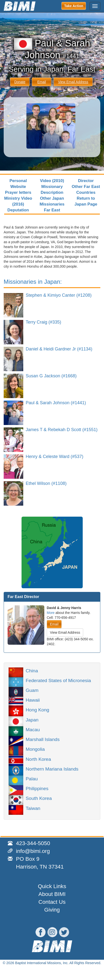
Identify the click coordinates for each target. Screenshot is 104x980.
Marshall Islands (43, 739)
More (51, 613)
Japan (53, 69)
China (32, 670)
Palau (32, 778)
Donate (20, 82)
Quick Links (52, 886)
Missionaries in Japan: (33, 282)
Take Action (74, 6)
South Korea (39, 798)
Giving (52, 910)
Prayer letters (18, 192)
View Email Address (73, 82)
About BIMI (52, 894)
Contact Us (52, 902)
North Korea (38, 759)
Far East (81, 69)
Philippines (37, 788)
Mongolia (35, 749)
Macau (33, 729)
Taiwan (33, 808)
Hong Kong (37, 709)
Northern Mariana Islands (52, 769)
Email (41, 82)
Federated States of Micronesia (58, 680)
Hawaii (33, 700)
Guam (32, 690)
